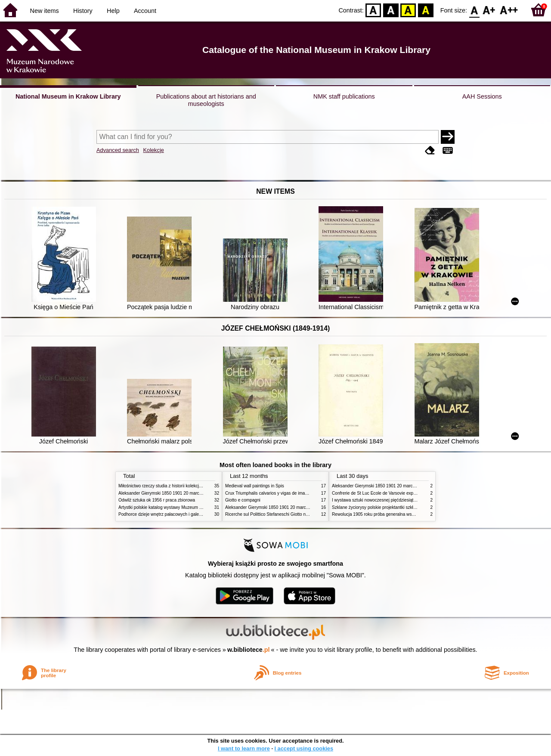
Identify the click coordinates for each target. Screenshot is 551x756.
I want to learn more (244, 748)
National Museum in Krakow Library (68, 96)
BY (426, 10)
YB (408, 10)
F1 (489, 10)
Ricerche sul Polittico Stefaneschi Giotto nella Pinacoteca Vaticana (289, 514)
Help (113, 11)
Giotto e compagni (243, 500)
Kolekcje (153, 150)
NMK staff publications (344, 96)
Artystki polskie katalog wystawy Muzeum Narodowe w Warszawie (182, 507)
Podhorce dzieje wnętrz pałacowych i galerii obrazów (169, 514)
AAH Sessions (482, 96)
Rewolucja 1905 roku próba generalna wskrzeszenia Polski (388, 514)
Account (145, 11)
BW (391, 10)
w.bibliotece (249, 650)
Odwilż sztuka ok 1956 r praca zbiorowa (157, 500)
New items (45, 11)
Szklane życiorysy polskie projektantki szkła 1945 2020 (385, 507)
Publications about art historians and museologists (206, 100)
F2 (509, 10)
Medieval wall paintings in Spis (255, 486)
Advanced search (118, 150)
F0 (474, 10)
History (83, 11)
